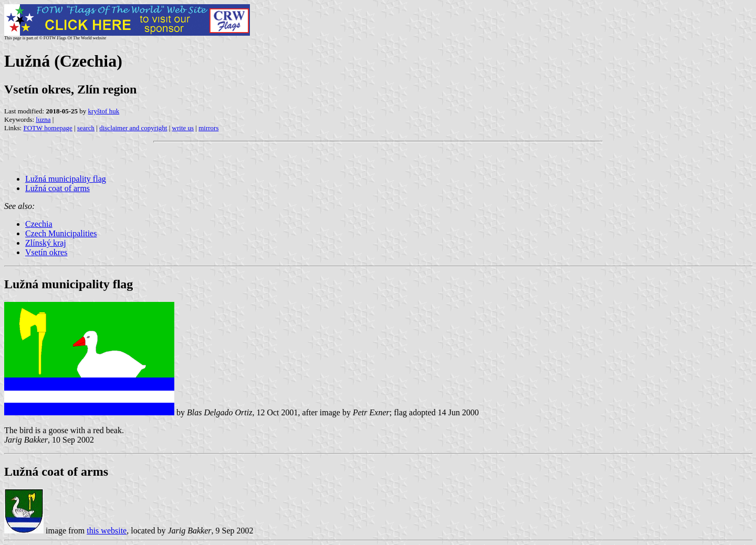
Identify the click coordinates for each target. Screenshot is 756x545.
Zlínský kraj (46, 243)
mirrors (208, 128)
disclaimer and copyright (133, 128)
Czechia (39, 224)
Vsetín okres (46, 252)
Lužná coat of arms (57, 188)
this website (107, 531)
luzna (43, 119)
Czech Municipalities (61, 233)
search (86, 128)
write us (183, 128)
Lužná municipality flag (66, 179)
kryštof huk (104, 111)
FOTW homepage (48, 128)
